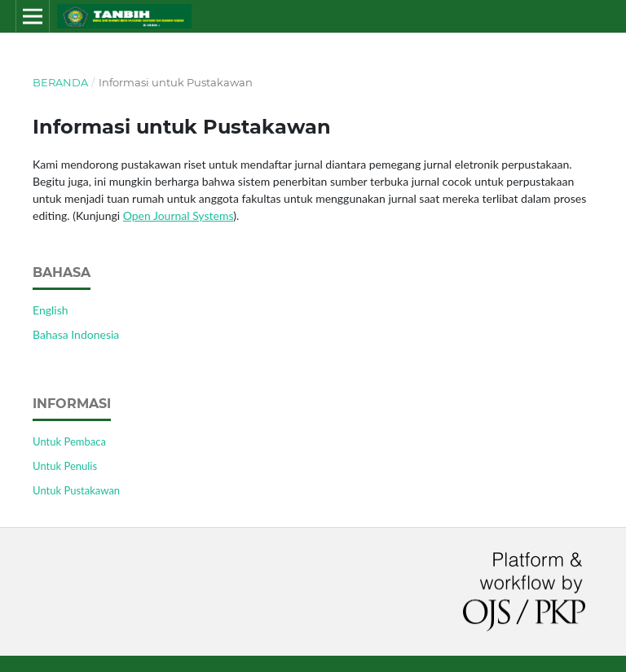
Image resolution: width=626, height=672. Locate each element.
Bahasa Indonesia (76, 334)
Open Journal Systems (179, 215)
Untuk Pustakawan (76, 490)
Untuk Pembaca (69, 441)
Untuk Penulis (65, 466)
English (51, 310)
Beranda (60, 82)
